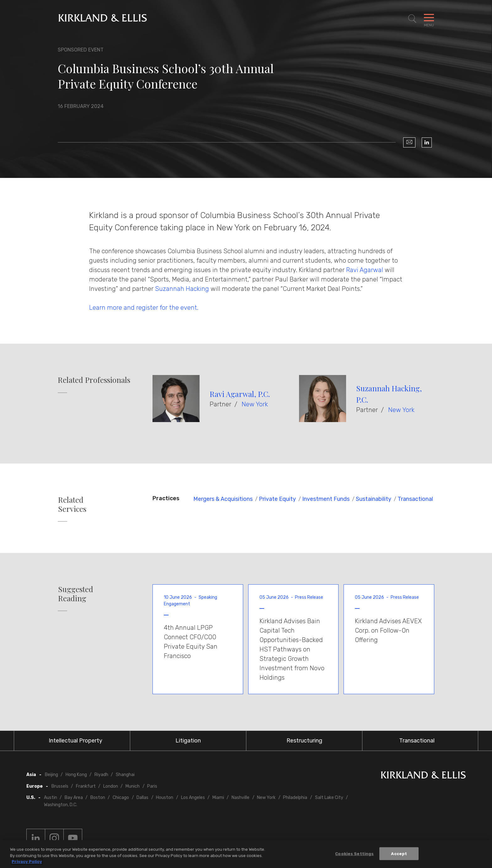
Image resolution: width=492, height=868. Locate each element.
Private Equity (277, 499)
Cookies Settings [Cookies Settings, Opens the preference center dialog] (354, 853)
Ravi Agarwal (365, 270)
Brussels (60, 786)
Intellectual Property (75, 741)
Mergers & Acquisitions (223, 499)
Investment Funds (326, 499)
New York (255, 404)
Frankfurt (86, 786)
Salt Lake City (329, 798)
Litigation (188, 741)
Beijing (51, 775)
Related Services (72, 504)
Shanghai (125, 775)
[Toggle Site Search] (412, 19)
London (111, 786)
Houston (165, 798)
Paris (152, 786)
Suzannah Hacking (182, 289)
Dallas (142, 798)
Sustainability (374, 499)
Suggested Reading (76, 594)
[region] (246, 854)
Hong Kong (76, 775)
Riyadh (101, 775)
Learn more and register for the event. (144, 308)
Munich (133, 786)
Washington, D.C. (61, 805)
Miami (218, 798)
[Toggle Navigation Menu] (429, 19)
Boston (98, 798)
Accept (399, 853)
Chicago (121, 798)
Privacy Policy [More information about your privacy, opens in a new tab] (27, 862)
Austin (51, 798)
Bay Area (74, 798)
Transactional (415, 499)
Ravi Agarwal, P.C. (240, 394)
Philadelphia (295, 798)
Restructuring (304, 741)
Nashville (241, 798)
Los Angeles (193, 798)
